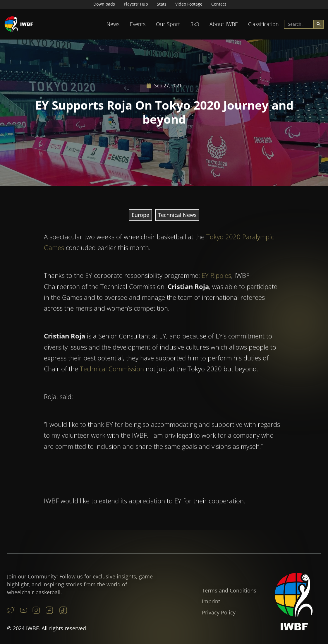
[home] (19, 24)
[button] (113, 24)
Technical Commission (112, 379)
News (113, 24)
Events (138, 24)
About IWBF (224, 24)
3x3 (195, 24)
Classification (263, 24)
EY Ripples (216, 286)
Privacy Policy (219, 612)
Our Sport (168, 24)
